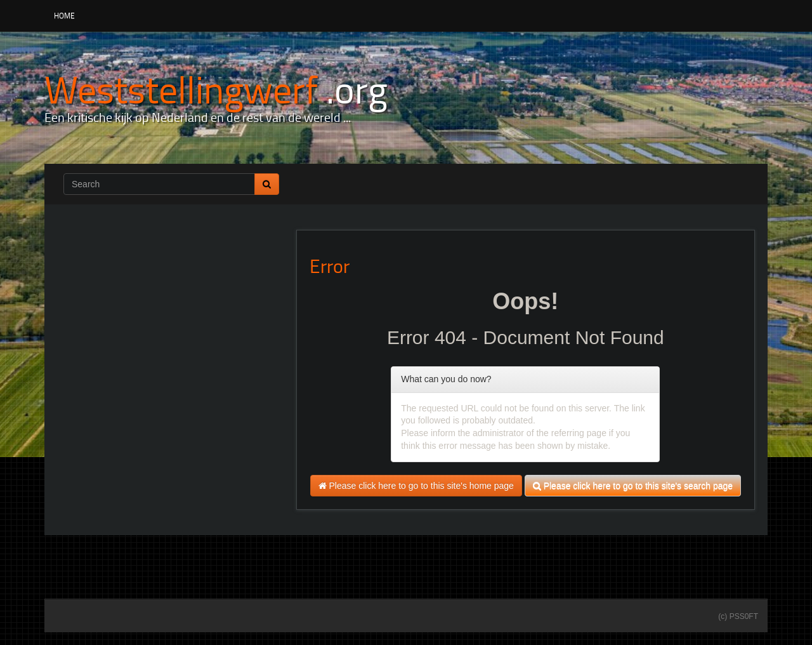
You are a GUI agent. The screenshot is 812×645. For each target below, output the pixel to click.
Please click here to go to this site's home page (416, 486)
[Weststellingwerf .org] (216, 89)
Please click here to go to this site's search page (633, 486)
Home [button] (64, 16)
